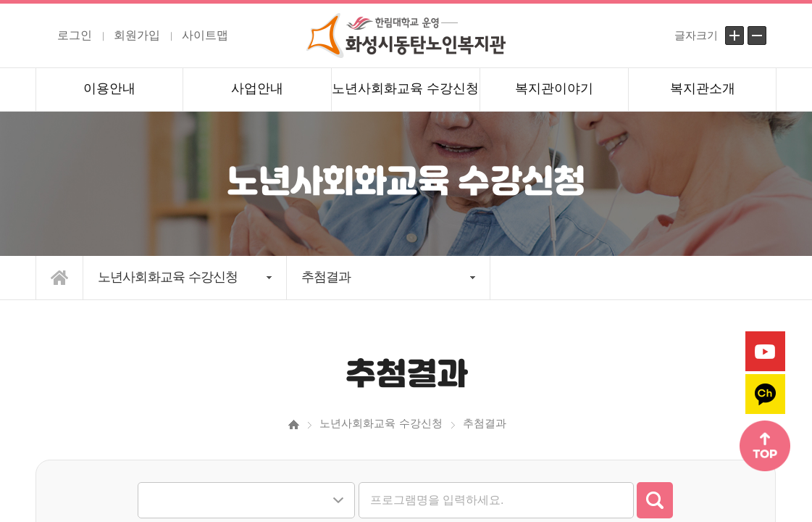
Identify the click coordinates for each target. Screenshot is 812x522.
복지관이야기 (554, 88)
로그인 (75, 35)
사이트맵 (205, 35)
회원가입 (137, 35)
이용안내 (109, 88)
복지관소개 (703, 88)
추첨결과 (326, 277)
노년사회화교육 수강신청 (405, 88)
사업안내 (257, 88)
